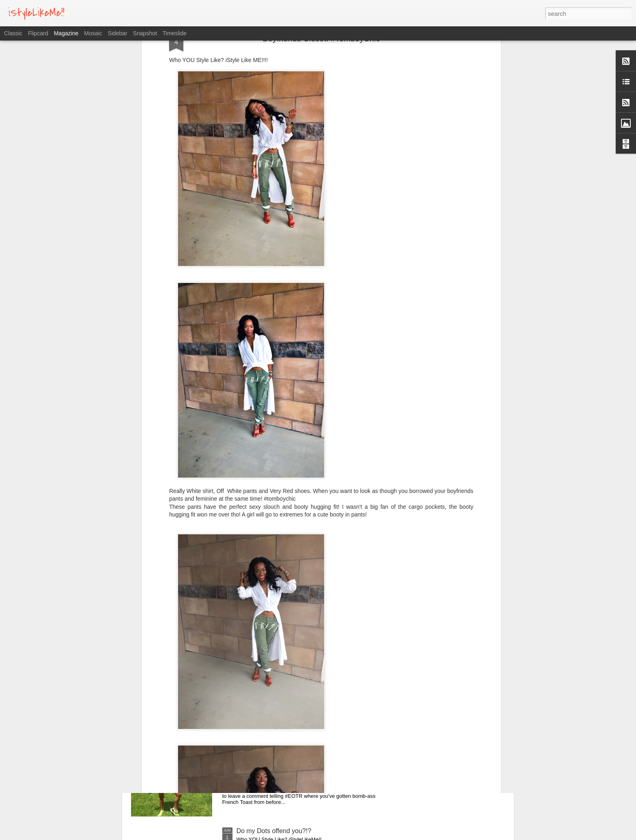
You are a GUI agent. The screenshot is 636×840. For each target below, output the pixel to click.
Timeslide (175, 33)
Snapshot (145, 33)
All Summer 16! (259, 739)
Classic (13, 33)
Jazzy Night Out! (260, 647)
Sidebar (118, 33)
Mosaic (93, 33)
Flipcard (38, 33)
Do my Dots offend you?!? (274, 831)
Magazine (66, 33)
